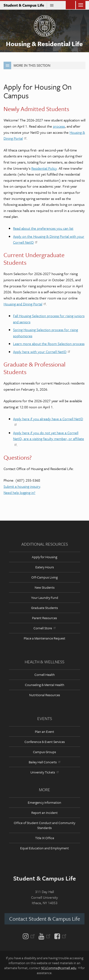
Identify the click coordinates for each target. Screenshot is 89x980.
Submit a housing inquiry (22, 486)
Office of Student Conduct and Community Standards (44, 825)
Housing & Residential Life (44, 44)
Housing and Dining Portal (25, 304)
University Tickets (44, 772)
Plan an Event (44, 732)
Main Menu (81, 5)
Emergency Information (44, 802)
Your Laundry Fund (45, 598)
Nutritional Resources (45, 695)
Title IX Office (45, 838)
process (59, 126)
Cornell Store (44, 628)
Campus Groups (44, 752)
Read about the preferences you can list (43, 228)
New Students (45, 587)
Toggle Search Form (70, 5)
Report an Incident (44, 813)
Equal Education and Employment (44, 848)
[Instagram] (30, 936)
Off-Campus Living (44, 577)
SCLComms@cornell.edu (60, 968)
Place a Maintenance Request (44, 638)
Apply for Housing (44, 557)
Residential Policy (44, 168)
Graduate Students (44, 608)
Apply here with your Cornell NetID (42, 352)
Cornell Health (45, 675)
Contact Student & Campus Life (45, 919)
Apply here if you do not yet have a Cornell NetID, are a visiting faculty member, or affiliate (49, 438)
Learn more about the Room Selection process (49, 344)
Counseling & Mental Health (45, 685)
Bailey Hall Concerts (44, 762)
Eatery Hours (45, 567)
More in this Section (27, 65)
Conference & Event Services (45, 742)
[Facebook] (59, 936)
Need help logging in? (19, 492)
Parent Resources (44, 618)
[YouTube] (44, 936)
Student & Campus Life (25, 5)
